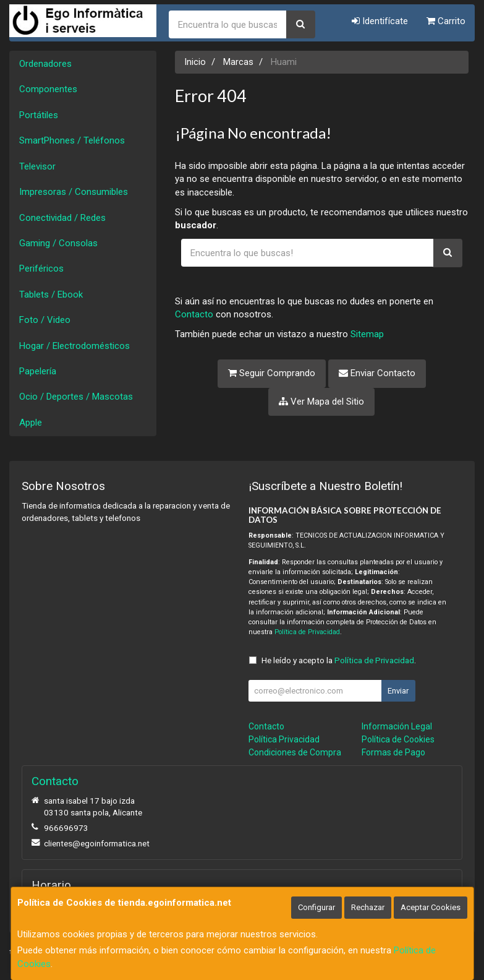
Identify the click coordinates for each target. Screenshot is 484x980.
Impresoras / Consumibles (74, 192)
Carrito (446, 21)
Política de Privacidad (307, 632)
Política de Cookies (398, 739)
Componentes (48, 89)
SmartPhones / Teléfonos (72, 140)
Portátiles (39, 115)
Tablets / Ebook (51, 294)
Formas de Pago (393, 752)
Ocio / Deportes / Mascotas (76, 397)
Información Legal (397, 726)
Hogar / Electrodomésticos (74, 346)
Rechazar (368, 907)
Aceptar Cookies (431, 907)
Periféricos (41, 269)
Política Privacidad (284, 739)
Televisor (37, 166)
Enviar (398, 691)
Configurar (316, 907)
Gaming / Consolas (58, 243)
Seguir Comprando (272, 373)
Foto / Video (45, 320)
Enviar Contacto (377, 373)
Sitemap (367, 334)
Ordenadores (45, 64)
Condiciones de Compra (295, 752)
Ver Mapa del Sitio (321, 402)
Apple (31, 423)
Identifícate (380, 21)
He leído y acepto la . (339, 660)
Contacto (194, 314)
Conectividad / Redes (62, 218)
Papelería (38, 371)
